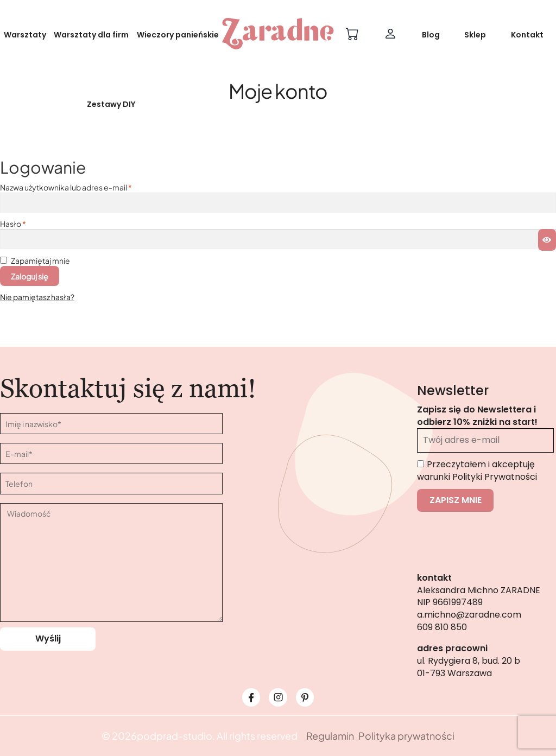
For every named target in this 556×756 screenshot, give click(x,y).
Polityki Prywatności (495, 477)
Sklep (475, 35)
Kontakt (527, 35)
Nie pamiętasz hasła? (37, 297)
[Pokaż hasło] (547, 240)
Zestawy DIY (111, 104)
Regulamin (330, 736)
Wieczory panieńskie (178, 35)
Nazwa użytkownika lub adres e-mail (66, 187)
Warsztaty (25, 35)
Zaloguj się (30, 276)
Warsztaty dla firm (91, 35)
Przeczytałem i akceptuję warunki (477, 471)
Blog (431, 35)
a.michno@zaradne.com (469, 615)
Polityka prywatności (406, 736)
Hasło (13, 224)
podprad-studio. (176, 736)
